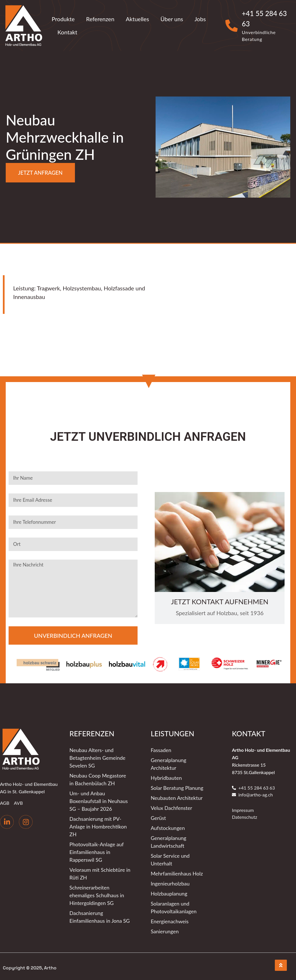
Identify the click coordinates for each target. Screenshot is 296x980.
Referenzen (100, 19)
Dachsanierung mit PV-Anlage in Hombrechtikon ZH (98, 826)
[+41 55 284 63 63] (232, 26)
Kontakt (67, 32)
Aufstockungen (168, 827)
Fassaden (161, 749)
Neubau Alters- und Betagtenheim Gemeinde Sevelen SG (98, 757)
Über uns (172, 19)
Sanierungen (165, 930)
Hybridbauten (166, 777)
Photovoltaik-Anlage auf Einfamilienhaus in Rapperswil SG (97, 851)
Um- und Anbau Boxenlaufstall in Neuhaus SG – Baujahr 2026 (99, 800)
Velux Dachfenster (171, 807)
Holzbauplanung (169, 893)
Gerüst (158, 817)
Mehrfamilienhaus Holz (177, 873)
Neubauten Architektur (177, 797)
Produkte (63, 19)
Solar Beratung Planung (177, 787)
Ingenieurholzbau (170, 883)
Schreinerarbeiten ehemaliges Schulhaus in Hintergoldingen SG (97, 894)
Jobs (200, 19)
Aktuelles (137, 19)
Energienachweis (170, 920)
